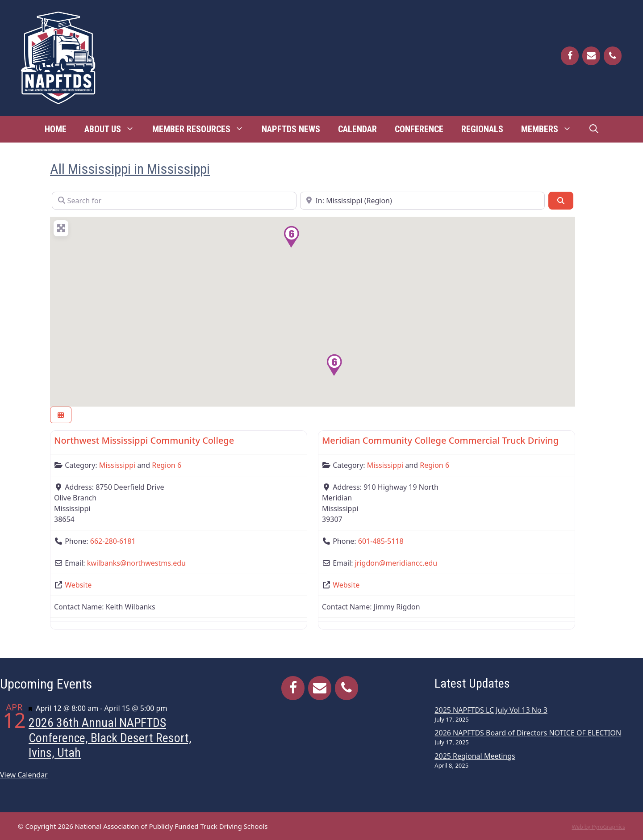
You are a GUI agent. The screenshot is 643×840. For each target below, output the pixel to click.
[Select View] (61, 415)
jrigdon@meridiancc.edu (396, 563)
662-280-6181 (113, 541)
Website (78, 585)
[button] (291, 237)
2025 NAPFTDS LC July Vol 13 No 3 (491, 710)
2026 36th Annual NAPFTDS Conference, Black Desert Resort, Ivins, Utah (110, 738)
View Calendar (24, 775)
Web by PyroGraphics (598, 827)
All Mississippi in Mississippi (130, 169)
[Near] (422, 201)
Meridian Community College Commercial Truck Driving (440, 440)
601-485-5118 (381, 541)
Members (551, 129)
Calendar (357, 129)
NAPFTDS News (291, 129)
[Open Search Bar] (594, 129)
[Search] (561, 201)
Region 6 (167, 465)
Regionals (482, 129)
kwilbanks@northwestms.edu (136, 563)
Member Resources (203, 129)
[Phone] (613, 56)
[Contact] (591, 56)
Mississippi (117, 465)
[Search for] (174, 201)
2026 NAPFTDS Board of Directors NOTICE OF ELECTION (528, 733)
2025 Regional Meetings (475, 756)
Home (56, 129)
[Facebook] (570, 56)
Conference (419, 129)
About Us (114, 129)
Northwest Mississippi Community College (144, 440)
